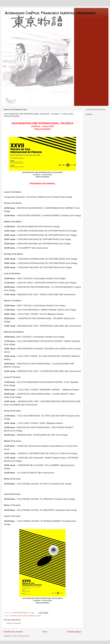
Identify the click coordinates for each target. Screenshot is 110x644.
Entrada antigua (74, 632)
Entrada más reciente (13, 632)
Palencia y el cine (35, 616)
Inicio (45, 632)
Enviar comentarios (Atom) (21, 636)
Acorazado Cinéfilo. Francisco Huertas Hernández (50, 13)
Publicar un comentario (14, 623)
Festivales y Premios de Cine (20, 616)
